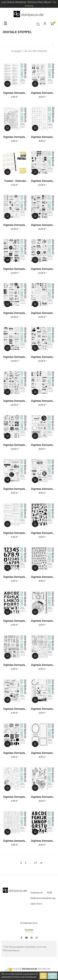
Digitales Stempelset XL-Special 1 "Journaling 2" (43, 313)
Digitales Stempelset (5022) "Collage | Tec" (43, 709)
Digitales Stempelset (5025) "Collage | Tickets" (15, 665)
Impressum (37, 893)
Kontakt (29, 930)
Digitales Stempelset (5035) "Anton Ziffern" (15, 577)
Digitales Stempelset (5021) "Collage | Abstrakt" (15, 753)
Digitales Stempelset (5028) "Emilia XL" (43, 577)
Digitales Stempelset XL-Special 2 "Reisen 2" (43, 225)
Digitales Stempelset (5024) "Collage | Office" (43, 665)
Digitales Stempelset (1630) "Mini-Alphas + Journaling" (43, 137)
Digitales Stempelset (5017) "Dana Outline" (15, 841)
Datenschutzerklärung (43, 898)
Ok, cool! (43, 976)
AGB (49, 893)
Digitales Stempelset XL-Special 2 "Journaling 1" (15, 225)
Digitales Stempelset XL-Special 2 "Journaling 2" (43, 181)
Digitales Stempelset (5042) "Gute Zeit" (15, 489)
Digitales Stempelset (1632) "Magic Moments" (43, 93)
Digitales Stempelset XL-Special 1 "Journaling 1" (15, 357)
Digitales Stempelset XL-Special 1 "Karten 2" (43, 401)
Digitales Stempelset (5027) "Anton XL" (15, 621)
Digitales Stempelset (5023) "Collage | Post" (15, 709)
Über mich (36, 904)
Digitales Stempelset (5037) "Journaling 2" (15, 533)
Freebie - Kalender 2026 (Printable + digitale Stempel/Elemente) (15, 181)
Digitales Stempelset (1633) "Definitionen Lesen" (15, 93)
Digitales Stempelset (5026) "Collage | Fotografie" (43, 621)
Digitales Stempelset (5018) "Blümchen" (43, 797)
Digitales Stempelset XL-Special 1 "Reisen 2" (43, 357)
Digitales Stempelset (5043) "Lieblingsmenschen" (43, 445)
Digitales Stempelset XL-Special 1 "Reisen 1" (15, 401)
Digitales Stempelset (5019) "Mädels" (15, 797)
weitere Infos (52, 976)
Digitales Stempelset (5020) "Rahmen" (43, 753)
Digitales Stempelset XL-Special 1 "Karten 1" (15, 445)
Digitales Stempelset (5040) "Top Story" (43, 489)
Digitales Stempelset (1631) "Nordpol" (15, 137)
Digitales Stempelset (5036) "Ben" (43, 533)
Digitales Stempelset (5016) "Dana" (43, 841)
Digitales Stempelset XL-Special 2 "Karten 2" (43, 269)
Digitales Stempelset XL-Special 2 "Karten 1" (15, 313)
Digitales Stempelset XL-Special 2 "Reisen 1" (15, 269)
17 (35, 863)
